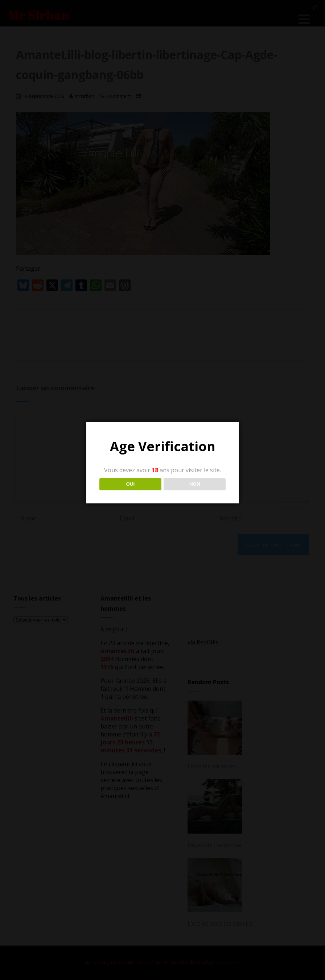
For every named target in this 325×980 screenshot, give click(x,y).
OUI (130, 484)
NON (195, 484)
